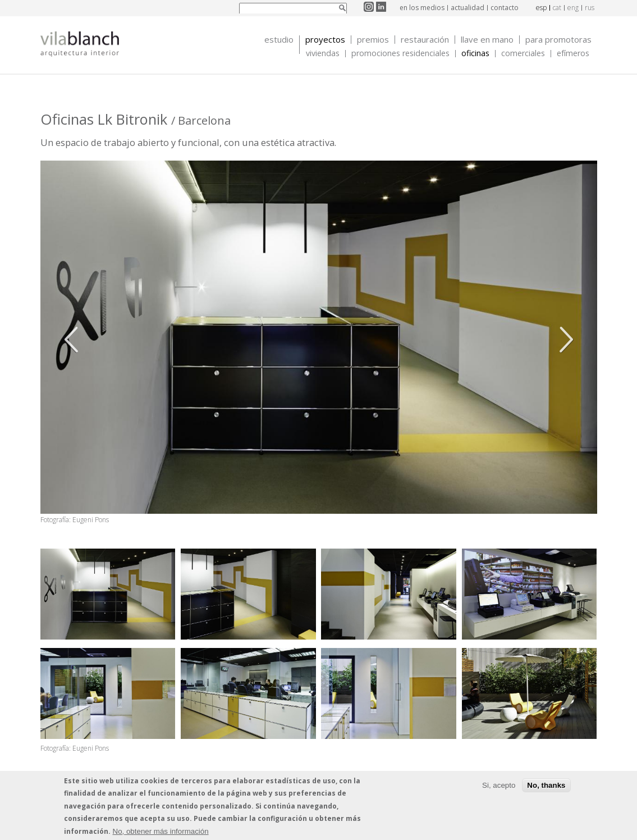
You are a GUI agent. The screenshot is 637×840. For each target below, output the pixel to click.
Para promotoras (558, 40)
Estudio (279, 40)
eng (573, 8)
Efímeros (573, 54)
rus (590, 8)
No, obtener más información (161, 833)
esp (541, 8)
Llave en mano (487, 40)
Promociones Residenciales (400, 54)
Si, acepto (499, 787)
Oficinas (475, 54)
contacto (505, 8)
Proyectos (325, 40)
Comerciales (523, 54)
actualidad (468, 8)
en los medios (422, 8)
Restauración (425, 40)
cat (557, 8)
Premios (373, 40)
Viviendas (323, 54)
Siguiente (563, 340)
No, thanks (546, 787)
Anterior (74, 340)
